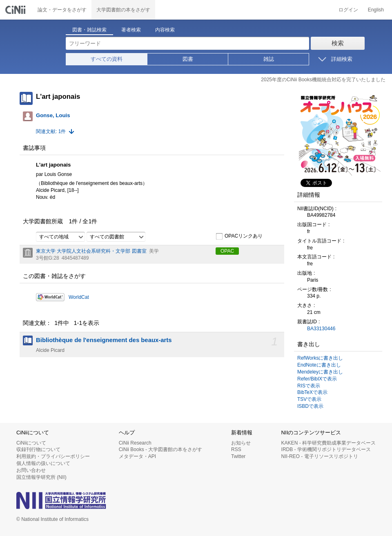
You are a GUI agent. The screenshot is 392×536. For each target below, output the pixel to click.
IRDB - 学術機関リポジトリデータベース (326, 449)
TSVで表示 (309, 399)
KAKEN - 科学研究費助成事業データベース (329, 443)
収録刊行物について (38, 449)
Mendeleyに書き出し (320, 372)
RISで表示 (309, 386)
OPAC (227, 251)
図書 (188, 59)
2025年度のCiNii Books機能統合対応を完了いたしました (323, 80)
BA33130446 (321, 329)
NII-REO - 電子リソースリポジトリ (320, 456)
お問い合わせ (31, 470)
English (376, 10)
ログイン (348, 10)
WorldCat (79, 297)
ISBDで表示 (310, 406)
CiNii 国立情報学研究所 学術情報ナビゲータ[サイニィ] (16, 10)
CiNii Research (135, 443)
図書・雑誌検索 (89, 30)
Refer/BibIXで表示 (317, 379)
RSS (236, 449)
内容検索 (165, 30)
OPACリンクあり (239, 236)
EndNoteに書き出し (319, 365)
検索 (338, 43)
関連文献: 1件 (51, 131)
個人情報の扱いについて (43, 463)
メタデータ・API (137, 456)
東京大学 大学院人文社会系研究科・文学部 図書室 (91, 251)
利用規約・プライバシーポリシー (53, 456)
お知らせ (241, 443)
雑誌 (269, 59)
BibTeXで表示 (312, 392)
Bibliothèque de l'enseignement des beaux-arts (104, 340)
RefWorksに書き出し (320, 358)
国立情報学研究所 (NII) (41, 477)
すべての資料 (107, 59)
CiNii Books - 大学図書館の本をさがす (161, 449)
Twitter (238, 456)
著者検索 (131, 30)
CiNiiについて (31, 443)
